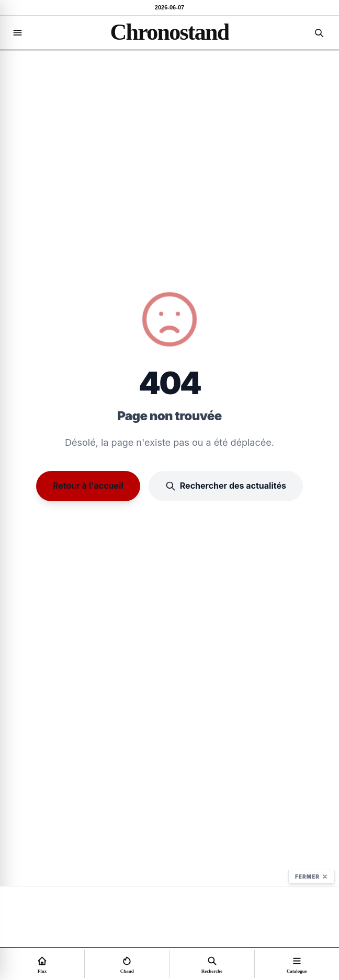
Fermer (312, 877)
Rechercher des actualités (226, 486)
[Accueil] (170, 32)
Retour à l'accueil (88, 486)
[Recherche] (319, 33)
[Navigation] (17, 33)
